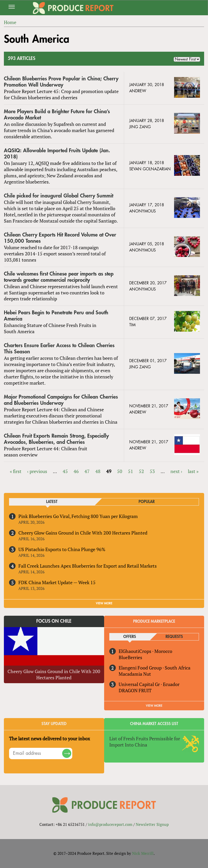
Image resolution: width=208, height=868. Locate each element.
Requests (174, 637)
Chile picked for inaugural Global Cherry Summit (59, 196)
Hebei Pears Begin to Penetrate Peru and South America (56, 316)
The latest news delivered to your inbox (49, 738)
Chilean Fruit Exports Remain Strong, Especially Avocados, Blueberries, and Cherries (56, 439)
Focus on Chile (54, 621)
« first (16, 471)
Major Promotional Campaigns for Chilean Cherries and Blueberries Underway (61, 400)
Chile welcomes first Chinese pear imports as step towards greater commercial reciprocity (59, 277)
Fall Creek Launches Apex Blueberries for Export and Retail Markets (88, 566)
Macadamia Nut (135, 674)
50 (120, 471)
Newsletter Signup (152, 824)
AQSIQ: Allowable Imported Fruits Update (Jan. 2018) (57, 154)
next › (176, 471)
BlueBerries (130, 657)
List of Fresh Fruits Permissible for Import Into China (145, 742)
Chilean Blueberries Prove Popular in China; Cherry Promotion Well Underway (61, 82)
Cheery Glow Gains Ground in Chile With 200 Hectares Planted (83, 533)
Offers (130, 637)
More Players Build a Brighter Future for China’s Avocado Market (57, 115)
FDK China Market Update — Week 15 (57, 582)
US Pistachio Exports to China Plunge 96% (62, 549)
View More (154, 706)
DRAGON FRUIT (135, 690)
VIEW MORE (104, 603)
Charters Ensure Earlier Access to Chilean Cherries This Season (59, 349)
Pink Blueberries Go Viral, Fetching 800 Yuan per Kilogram (78, 516)
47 (87, 471)
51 (131, 471)
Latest (52, 502)
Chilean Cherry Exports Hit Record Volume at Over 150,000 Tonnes (60, 238)
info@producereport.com (110, 824)
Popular (147, 502)
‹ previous (37, 471)
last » (193, 471)
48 (98, 471)
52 (141, 471)
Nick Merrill (143, 853)
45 (65, 471)
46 (76, 471)
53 (152, 471)
